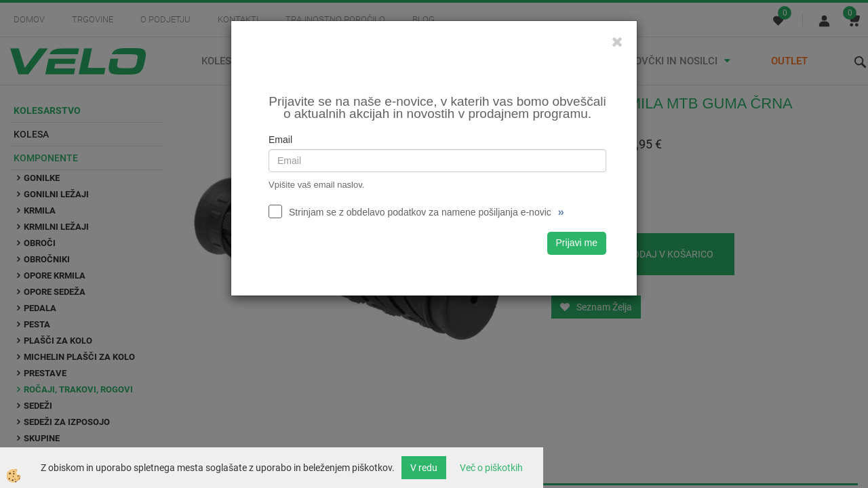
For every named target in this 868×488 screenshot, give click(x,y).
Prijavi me (577, 243)
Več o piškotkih (491, 468)
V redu (424, 468)
